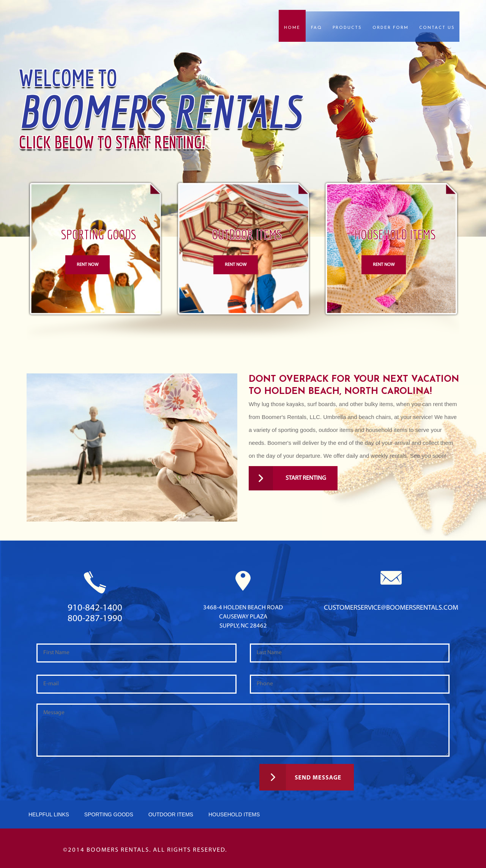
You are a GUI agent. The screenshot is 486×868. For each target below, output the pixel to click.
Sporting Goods (109, 814)
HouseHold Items (234, 814)
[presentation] (84, 783)
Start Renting (287, 478)
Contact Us (437, 28)
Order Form (391, 28)
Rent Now (88, 265)
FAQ (316, 28)
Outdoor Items (171, 814)
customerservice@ (391, 608)
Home (292, 28)
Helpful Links (49, 814)
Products (347, 28)
